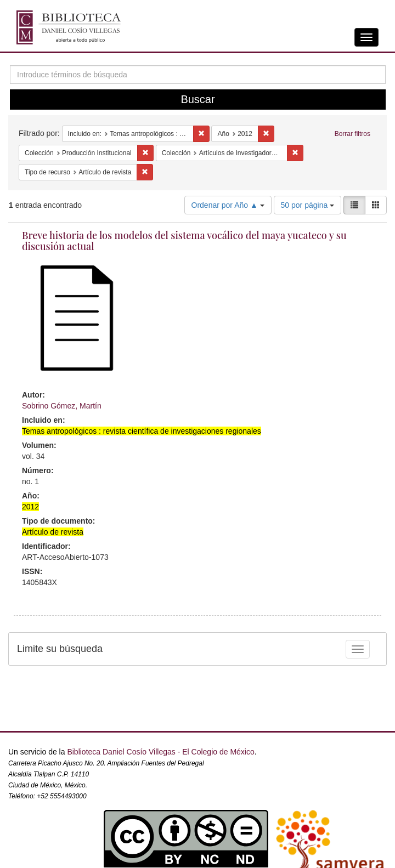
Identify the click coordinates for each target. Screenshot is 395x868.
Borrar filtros (352, 134)
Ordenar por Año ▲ (228, 205)
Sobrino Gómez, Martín (62, 406)
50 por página (308, 205)
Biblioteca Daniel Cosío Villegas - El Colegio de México (160, 752)
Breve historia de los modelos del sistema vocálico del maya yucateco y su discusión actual (184, 241)
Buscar (198, 99)
